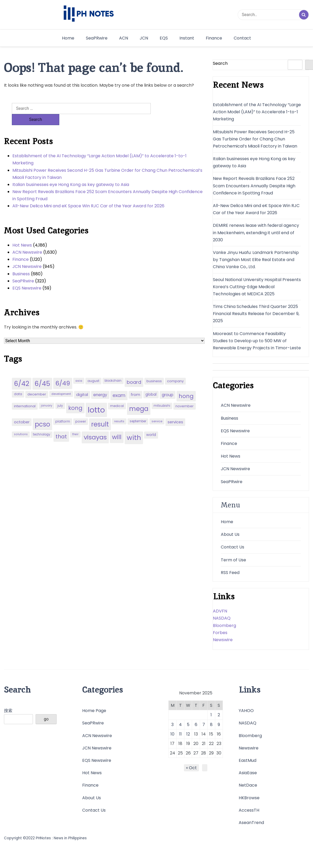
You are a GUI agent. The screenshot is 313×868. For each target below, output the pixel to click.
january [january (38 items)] (47, 394)
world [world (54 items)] (151, 424)
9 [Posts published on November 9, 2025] (219, 725)
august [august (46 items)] (93, 370)
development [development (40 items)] (61, 383)
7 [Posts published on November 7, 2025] (204, 725)
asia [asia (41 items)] (79, 370)
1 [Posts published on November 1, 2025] (211, 715)
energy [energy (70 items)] (100, 384)
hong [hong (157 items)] (186, 385)
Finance (214, 38)
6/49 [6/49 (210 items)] (63, 372)
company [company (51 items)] (175, 370)
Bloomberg (224, 626)
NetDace (248, 785)
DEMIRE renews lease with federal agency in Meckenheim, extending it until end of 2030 (256, 232)
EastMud (248, 760)
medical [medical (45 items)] (117, 395)
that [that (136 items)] (61, 425)
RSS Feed (230, 573)
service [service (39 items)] (157, 410)
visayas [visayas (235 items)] (95, 426)
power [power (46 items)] (81, 410)
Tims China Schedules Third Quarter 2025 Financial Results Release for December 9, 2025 (256, 314)
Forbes (220, 633)
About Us (230, 534)
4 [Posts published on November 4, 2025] (180, 725)
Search (220, 63)
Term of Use (233, 560)
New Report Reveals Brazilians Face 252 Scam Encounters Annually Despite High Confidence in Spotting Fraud (107, 184)
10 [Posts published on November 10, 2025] (172, 734)
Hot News (22, 234)
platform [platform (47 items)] (63, 410)
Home (68, 38)
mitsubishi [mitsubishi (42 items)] (162, 395)
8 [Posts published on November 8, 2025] (211, 725)
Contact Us (233, 547)
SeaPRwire (97, 38)
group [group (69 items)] (168, 384)
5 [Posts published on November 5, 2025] (188, 725)
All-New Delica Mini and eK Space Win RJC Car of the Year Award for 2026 (88, 195)
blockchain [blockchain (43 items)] (113, 370)
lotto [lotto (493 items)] (96, 399)
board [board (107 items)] (134, 371)
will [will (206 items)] (117, 426)
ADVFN (220, 611)
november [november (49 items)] (185, 395)
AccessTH (249, 810)
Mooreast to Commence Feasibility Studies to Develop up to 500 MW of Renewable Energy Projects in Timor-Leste (257, 341)
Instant (187, 38)
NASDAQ (222, 618)
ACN (124, 38)
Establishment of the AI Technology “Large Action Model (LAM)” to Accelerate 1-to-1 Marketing (99, 148)
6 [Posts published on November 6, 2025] (196, 725)
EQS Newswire (27, 277)
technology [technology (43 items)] (42, 423)
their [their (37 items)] (75, 423)
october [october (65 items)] (22, 411)
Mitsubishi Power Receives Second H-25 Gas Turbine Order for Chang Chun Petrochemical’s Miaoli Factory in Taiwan (107, 163)
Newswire (223, 640)
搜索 (8, 711)
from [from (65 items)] (135, 384)
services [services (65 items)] (175, 411)
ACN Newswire (27, 241)
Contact (242, 38)
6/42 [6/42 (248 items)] (22, 373)
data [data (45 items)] (18, 383)
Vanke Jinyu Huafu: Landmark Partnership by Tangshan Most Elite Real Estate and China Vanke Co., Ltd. (256, 260)
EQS (164, 38)
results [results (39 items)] (119, 410)
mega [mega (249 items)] (139, 398)
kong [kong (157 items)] (75, 397)
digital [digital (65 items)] (82, 384)
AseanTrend (251, 823)
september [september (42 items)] (138, 410)
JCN (144, 38)
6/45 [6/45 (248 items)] (42, 373)
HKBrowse (249, 798)
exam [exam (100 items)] (119, 384)
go (46, 719)
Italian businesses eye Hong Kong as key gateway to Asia (71, 173)
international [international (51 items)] (25, 395)
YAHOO (246, 711)
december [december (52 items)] (37, 383)
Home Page (94, 711)
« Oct (191, 768)
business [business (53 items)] (154, 370)
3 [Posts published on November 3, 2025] (172, 725)
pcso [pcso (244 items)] (42, 413)
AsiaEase (248, 773)
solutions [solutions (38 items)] (21, 423)
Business (21, 263)
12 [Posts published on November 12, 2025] (188, 734)
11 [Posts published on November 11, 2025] (180, 734)
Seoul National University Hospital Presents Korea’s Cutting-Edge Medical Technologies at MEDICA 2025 (257, 287)
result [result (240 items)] (100, 413)
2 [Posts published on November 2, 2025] (219, 715)
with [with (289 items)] (134, 426)
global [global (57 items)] (151, 383)
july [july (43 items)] (60, 395)
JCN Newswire (27, 255)
